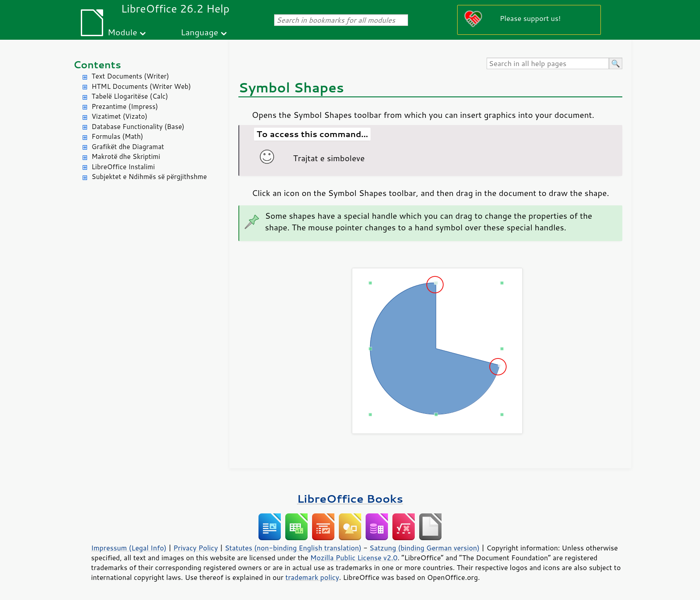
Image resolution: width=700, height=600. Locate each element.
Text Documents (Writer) (130, 76)
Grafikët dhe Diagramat (128, 147)
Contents (97, 65)
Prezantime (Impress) (125, 106)
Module (122, 32)
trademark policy (312, 577)
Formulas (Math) (117, 136)
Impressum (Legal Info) (129, 548)
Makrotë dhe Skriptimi (126, 156)
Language (200, 32)
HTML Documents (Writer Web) (141, 86)
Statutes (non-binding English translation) (293, 548)
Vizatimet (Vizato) (119, 116)
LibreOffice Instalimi (123, 167)
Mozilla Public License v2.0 (354, 558)
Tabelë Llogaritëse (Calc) (130, 96)
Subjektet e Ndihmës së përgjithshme (149, 177)
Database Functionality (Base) (138, 127)
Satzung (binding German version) (425, 548)
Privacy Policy (196, 548)
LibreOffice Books (350, 498)
